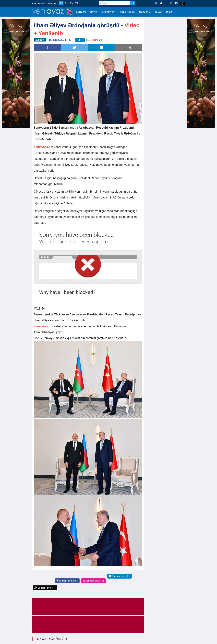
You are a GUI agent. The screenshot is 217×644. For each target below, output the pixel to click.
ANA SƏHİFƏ (39, 3)
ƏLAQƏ (52, 3)
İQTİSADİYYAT (108, 12)
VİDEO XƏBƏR (127, 12)
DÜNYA (93, 12)
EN (72, 3)
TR (77, 3)
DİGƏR (170, 12)
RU (66, 3)
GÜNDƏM (81, 12)
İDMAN (159, 12)
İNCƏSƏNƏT (145, 12)
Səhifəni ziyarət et (67, 581)
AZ (61, 3)
